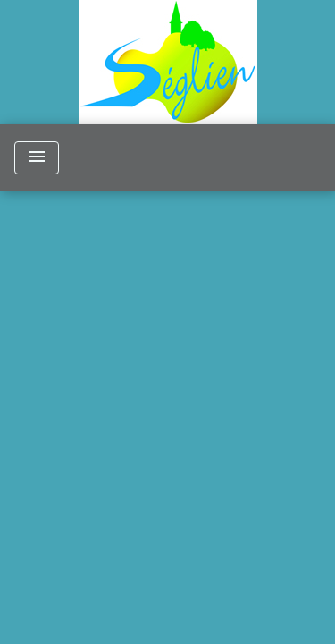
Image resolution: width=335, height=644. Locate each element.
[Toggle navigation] (37, 158)
